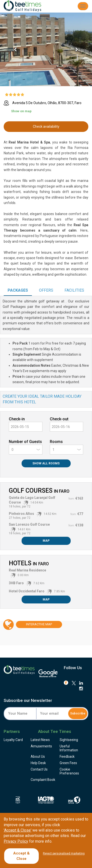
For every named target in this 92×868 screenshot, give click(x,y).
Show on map (21, 111)
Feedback (67, 757)
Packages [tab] (18, 290)
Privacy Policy (16, 841)
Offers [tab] (46, 290)
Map (46, 541)
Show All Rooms (46, 463)
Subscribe (78, 713)
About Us (38, 757)
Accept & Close (21, 856)
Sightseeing (69, 740)
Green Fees (68, 763)
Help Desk (38, 763)
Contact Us (39, 769)
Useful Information (69, 748)
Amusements (41, 746)
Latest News (40, 740)
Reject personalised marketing (64, 853)
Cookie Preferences (69, 771)
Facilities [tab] (74, 290)
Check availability (46, 126)
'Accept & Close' (18, 830)
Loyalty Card (13, 740)
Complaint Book (43, 780)
